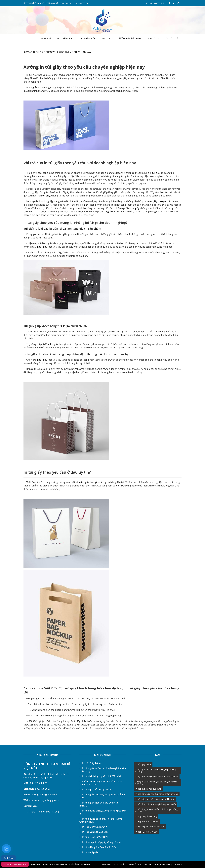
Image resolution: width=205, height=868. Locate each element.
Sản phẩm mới (87, 38)
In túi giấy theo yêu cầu (39, 75)
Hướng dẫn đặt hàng (130, 38)
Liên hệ (168, 38)
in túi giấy (51, 67)
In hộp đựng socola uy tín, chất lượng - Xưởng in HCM (101, 820)
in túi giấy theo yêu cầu (91, 482)
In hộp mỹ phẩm (89, 852)
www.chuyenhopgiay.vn (46, 800)
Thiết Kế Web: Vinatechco (80, 864)
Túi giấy (31, 173)
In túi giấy (31, 87)
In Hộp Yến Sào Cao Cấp (93, 832)
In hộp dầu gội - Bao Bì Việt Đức (98, 847)
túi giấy (46, 183)
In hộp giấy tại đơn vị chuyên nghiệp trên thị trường (102, 770)
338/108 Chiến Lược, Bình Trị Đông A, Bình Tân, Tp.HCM (47, 3)
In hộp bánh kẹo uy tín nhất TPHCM (100, 776)
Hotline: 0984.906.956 (15, 864)
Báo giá (106, 38)
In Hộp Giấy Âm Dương (93, 827)
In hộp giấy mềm (143, 764)
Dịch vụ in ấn (65, 38)
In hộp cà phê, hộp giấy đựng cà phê (100, 842)
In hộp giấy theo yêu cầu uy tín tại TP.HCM (99, 804)
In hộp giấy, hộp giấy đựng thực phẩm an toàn (102, 796)
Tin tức (152, 38)
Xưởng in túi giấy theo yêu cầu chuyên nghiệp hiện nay (101, 783)
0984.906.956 (82, 3)
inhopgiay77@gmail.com (44, 795)
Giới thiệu (107, 864)
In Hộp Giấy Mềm (90, 763)
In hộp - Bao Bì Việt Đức (93, 837)
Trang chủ (46, 38)
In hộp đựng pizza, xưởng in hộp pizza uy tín (102, 812)
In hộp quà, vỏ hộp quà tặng (96, 789)
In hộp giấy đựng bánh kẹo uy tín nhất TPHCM (157, 777)
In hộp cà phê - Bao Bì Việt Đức (150, 827)
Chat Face (8, 858)
